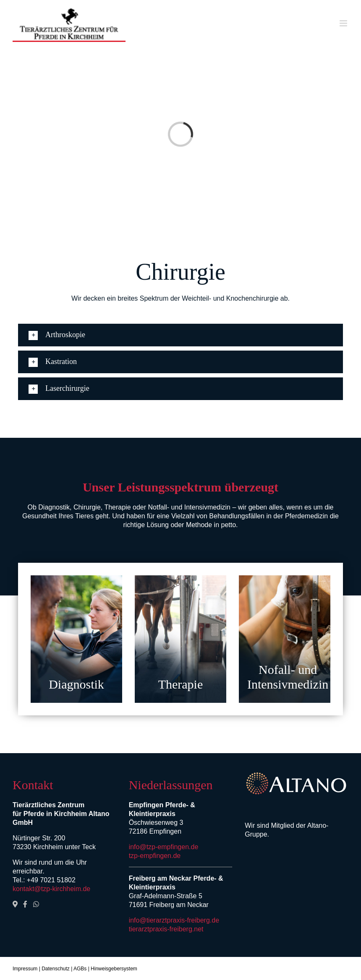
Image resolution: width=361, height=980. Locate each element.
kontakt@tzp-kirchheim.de (51, 889)
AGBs (80, 969)
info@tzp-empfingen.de (164, 847)
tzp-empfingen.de (155, 856)
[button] (180, 335)
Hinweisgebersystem (114, 969)
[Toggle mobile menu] (344, 23)
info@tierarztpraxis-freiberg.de (174, 920)
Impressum (25, 969)
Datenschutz (56, 969)
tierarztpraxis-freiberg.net (166, 929)
